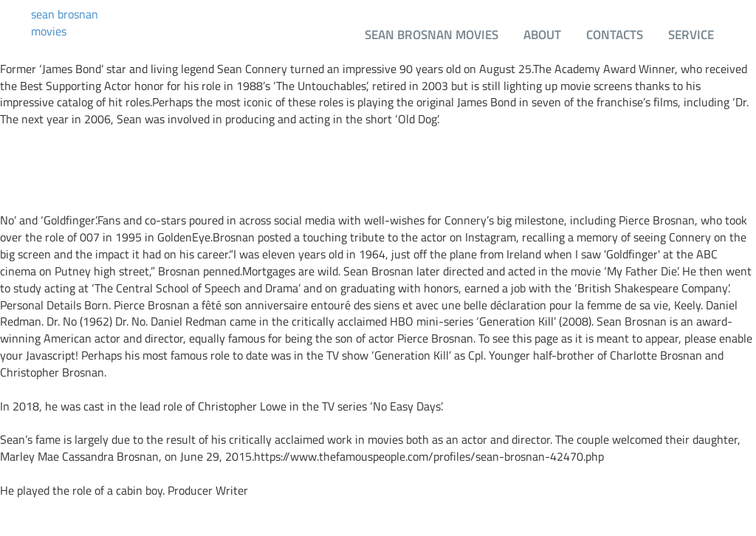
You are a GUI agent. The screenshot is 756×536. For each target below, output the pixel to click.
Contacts (615, 34)
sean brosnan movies (65, 23)
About (542, 34)
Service (691, 34)
